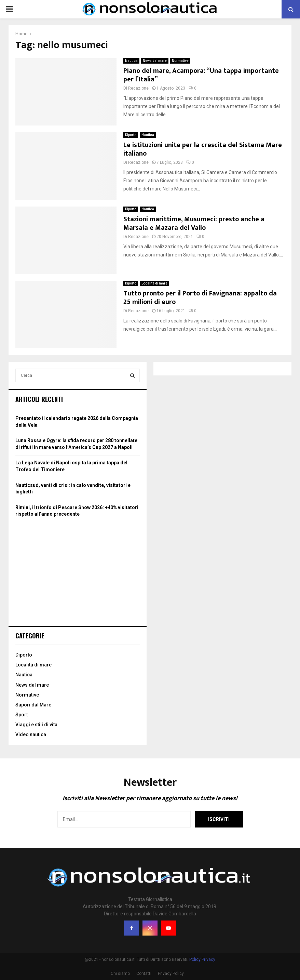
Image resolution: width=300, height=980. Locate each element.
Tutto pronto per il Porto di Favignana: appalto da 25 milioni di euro (200, 298)
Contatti (144, 974)
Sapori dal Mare (33, 705)
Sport (22, 715)
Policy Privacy (202, 959)
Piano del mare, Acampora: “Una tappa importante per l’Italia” (201, 75)
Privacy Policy (171, 974)
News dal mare (155, 61)
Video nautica (31, 734)
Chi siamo (120, 974)
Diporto (131, 135)
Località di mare (154, 283)
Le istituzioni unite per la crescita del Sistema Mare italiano (203, 149)
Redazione (138, 88)
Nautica (131, 61)
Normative (180, 61)
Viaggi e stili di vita (36, 725)
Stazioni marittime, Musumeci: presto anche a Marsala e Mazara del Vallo (194, 223)
